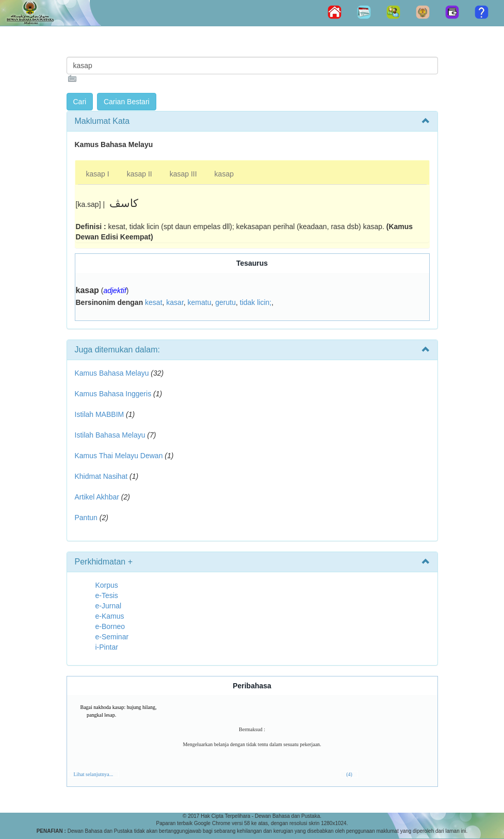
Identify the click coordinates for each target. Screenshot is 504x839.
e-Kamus (110, 616)
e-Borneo (110, 626)
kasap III (183, 174)
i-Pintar (107, 647)
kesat (153, 302)
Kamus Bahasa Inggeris (113, 394)
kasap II (140, 174)
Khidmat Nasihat (101, 476)
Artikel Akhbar (97, 497)
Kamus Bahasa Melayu (113, 373)
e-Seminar (112, 637)
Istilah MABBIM (100, 414)
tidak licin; (256, 302)
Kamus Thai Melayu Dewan (119, 456)
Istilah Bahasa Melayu (110, 435)
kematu (200, 302)
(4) (349, 774)
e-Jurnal (109, 606)
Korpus (107, 585)
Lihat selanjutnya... (94, 774)
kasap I (98, 174)
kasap (224, 174)
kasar (175, 302)
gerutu (225, 302)
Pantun (86, 518)
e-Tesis (107, 595)
